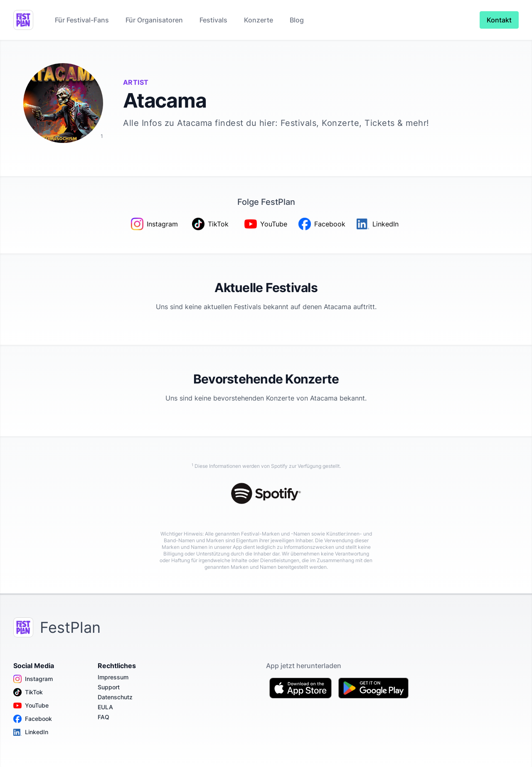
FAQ (103, 717)
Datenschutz (115, 697)
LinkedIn (31, 732)
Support (109, 687)
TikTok (28, 692)
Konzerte (259, 20)
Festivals (213, 20)
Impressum (113, 677)
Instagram (33, 679)
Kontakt (499, 20)
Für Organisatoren (154, 20)
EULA (105, 707)
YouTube (31, 706)
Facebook (33, 719)
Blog (297, 20)
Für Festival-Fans (82, 20)
